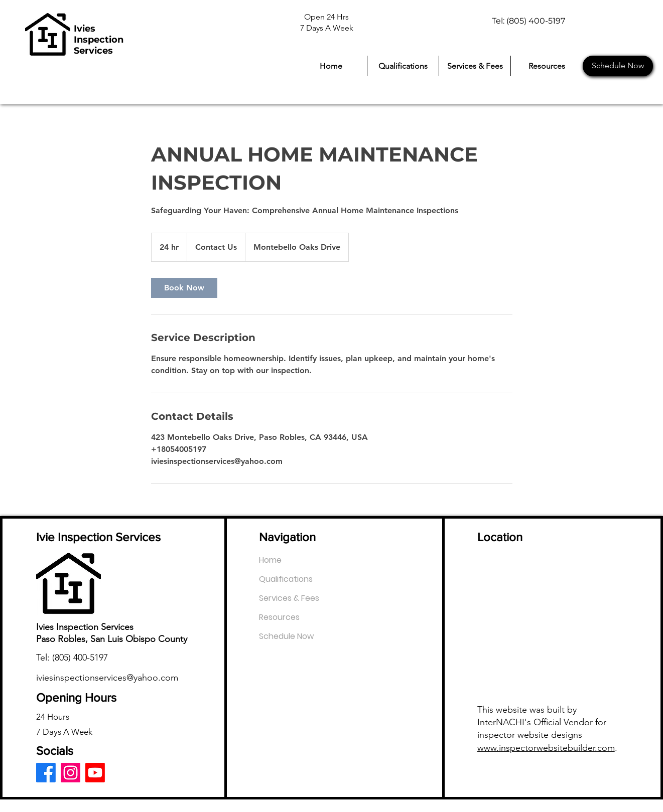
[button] (547, 66)
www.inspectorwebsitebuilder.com (546, 748)
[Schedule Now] (618, 66)
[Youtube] (95, 773)
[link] (184, 288)
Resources (279, 617)
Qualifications (286, 579)
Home (270, 560)
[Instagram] (71, 773)
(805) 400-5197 (80, 658)
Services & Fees (289, 598)
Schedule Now (286, 636)
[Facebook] (46, 773)
